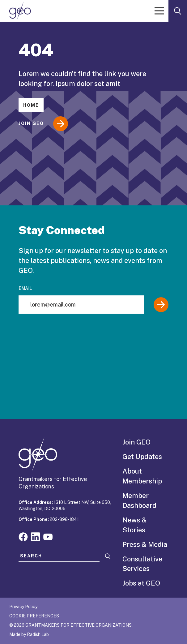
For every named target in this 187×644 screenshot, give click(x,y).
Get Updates (142, 457)
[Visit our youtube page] (48, 536)
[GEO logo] (20, 11)
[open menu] (159, 11)
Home (31, 105)
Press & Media (145, 544)
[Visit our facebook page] (23, 536)
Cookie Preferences (34, 616)
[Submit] (161, 305)
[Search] (108, 556)
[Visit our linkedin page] (36, 536)
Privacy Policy (23, 607)
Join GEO (43, 124)
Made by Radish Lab (29, 634)
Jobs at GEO (141, 583)
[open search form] (178, 11)
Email (25, 288)
